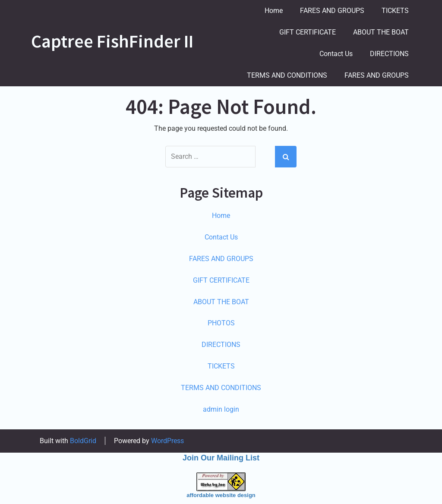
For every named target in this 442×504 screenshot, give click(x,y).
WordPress (167, 441)
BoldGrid (83, 441)
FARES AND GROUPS (332, 11)
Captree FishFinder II (112, 41)
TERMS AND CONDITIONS (287, 75)
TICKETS (395, 11)
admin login (221, 409)
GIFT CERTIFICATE (308, 32)
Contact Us (336, 54)
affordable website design (221, 495)
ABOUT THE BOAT (381, 32)
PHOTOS (221, 323)
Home (274, 11)
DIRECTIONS (389, 54)
